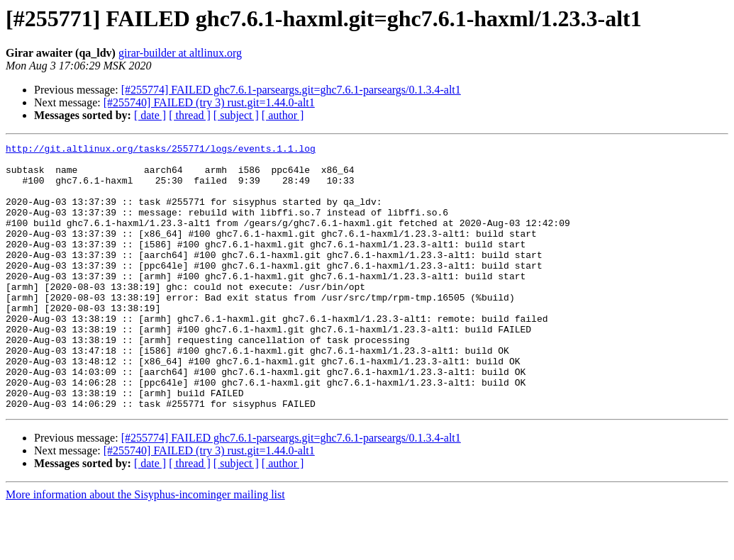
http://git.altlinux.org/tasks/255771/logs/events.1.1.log (161, 150)
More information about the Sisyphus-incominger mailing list (145, 548)
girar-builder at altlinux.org (180, 53)
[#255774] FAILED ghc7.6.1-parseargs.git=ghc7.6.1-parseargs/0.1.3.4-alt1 (291, 90)
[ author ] (283, 115)
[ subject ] (236, 115)
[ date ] (150, 115)
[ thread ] (190, 115)
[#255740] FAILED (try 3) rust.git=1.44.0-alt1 (209, 102)
